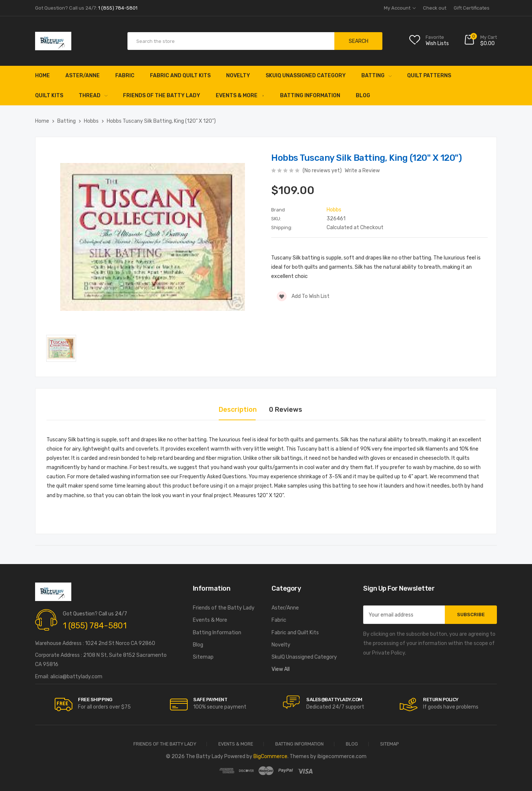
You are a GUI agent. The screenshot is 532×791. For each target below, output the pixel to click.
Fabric (125, 76)
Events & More (240, 96)
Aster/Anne (83, 76)
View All (281, 669)
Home (42, 76)
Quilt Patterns (429, 76)
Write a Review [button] (362, 171)
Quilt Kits (49, 96)
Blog (363, 96)
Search (359, 41)
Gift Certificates (472, 8)
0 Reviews (286, 410)
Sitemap (203, 657)
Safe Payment (210, 700)
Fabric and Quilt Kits (180, 76)
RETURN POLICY (441, 700)
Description (238, 410)
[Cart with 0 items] (480, 41)
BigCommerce (270, 756)
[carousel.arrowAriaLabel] (64, 705)
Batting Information (310, 96)
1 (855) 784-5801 (95, 626)
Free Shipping (95, 700)
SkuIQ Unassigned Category (306, 76)
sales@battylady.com (334, 700)
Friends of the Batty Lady (162, 96)
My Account (400, 8)
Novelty (238, 76)
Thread (93, 96)
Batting (376, 76)
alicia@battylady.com (76, 677)
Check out (435, 8)
